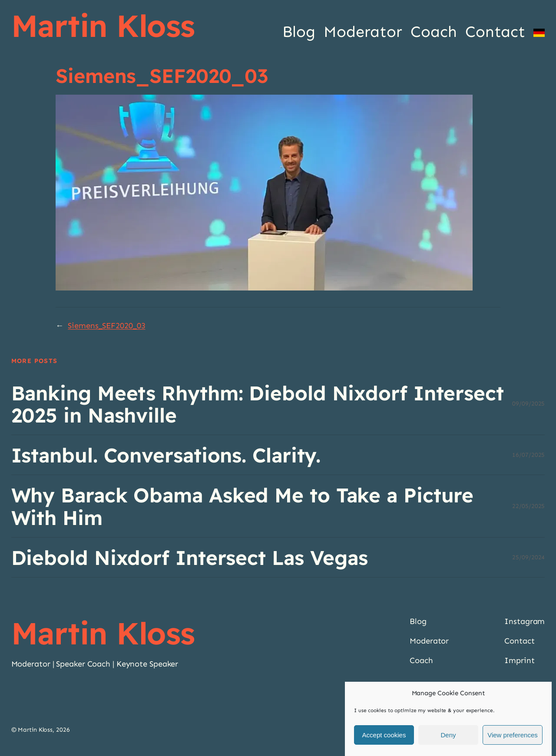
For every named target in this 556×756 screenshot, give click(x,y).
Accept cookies (384, 735)
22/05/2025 (528, 506)
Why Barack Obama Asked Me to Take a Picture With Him (243, 506)
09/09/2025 (528, 404)
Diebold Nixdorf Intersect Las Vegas (190, 557)
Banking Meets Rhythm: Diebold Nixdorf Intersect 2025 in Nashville (258, 404)
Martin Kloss (103, 26)
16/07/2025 (528, 455)
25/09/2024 (528, 557)
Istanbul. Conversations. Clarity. (166, 455)
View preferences (513, 735)
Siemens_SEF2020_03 (106, 326)
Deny (448, 735)
